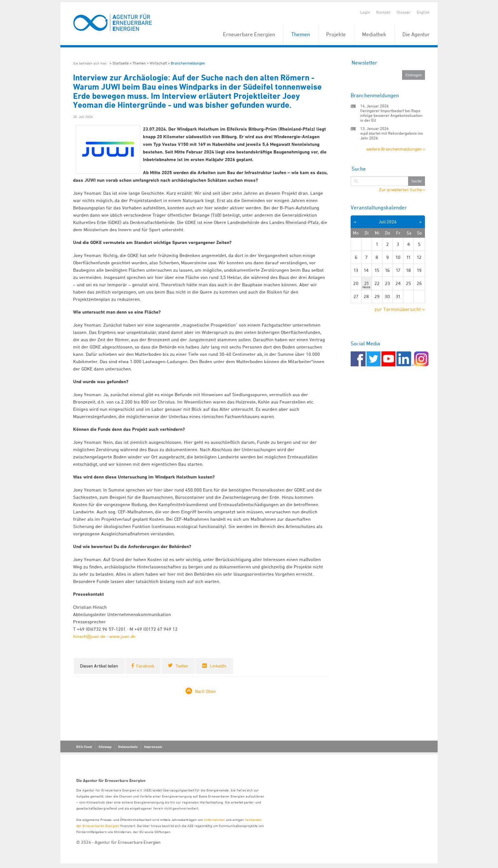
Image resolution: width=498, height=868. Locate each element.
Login (365, 12)
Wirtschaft (158, 63)
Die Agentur (416, 34)
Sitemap (105, 747)
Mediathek (374, 34)
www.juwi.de (122, 636)
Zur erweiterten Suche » (402, 190)
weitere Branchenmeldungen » (396, 149)
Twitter (182, 666)
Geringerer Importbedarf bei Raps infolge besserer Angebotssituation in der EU (391, 115)
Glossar (404, 12)
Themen (301, 34)
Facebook (145, 666)
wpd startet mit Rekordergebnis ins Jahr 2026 (391, 136)
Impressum (153, 747)
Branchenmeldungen (188, 63)
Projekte (336, 34)
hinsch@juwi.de (89, 636)
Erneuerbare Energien (249, 34)
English (423, 12)
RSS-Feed (84, 747)
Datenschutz (128, 747)
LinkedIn (218, 666)
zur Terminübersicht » (400, 309)
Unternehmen (214, 820)
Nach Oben (205, 691)
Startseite (121, 63)
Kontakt (383, 12)
